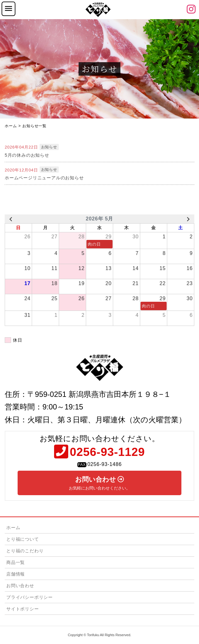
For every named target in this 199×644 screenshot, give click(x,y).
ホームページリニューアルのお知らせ (44, 178)
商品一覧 (16, 562)
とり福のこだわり (25, 551)
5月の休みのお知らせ (27, 155)
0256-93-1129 (107, 452)
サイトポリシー (23, 609)
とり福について (23, 539)
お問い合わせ (99, 483)
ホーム (13, 528)
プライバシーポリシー (30, 597)
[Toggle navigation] (8, 9)
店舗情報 (16, 574)
